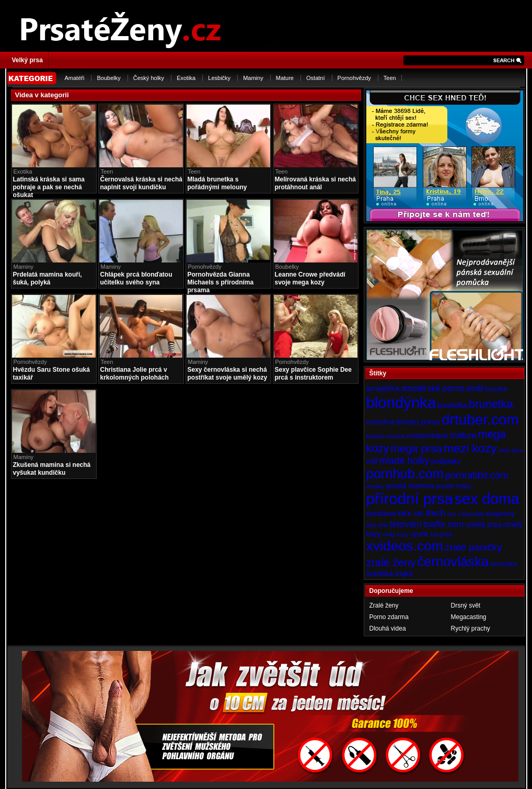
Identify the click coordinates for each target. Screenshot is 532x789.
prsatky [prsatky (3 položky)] (375, 486)
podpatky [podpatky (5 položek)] (446, 461)
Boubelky (108, 78)
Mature (285, 78)
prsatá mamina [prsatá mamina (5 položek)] (410, 486)
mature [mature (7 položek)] (463, 435)
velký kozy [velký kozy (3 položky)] (395, 534)
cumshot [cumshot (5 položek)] (380, 422)
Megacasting (469, 617)
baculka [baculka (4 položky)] (496, 389)
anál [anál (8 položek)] (475, 388)
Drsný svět (466, 605)
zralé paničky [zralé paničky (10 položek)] (473, 547)
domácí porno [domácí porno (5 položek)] (418, 422)
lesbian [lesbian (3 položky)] (375, 436)
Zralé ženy (384, 605)
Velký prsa (27, 60)
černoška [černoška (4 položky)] (504, 564)
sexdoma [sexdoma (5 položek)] (381, 513)
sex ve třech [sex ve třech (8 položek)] (421, 513)
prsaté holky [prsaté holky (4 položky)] (453, 486)
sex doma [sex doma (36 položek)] (487, 499)
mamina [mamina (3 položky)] (395, 436)
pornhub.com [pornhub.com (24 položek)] (405, 474)
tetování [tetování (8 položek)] (406, 524)
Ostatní (315, 78)
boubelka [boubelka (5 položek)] (452, 405)
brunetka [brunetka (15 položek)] (491, 404)
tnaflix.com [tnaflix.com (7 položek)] (443, 524)
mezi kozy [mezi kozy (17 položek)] (470, 448)
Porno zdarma (389, 617)
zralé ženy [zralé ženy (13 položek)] (391, 562)
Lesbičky (219, 78)
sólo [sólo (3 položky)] (383, 525)
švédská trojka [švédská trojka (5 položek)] (390, 574)
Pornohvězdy (354, 78)
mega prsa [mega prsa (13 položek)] (417, 448)
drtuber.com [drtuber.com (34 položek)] (480, 420)
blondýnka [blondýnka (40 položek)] (401, 402)
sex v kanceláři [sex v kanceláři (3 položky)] (466, 514)
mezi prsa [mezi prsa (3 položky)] (511, 450)
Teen (390, 78)
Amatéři (75, 78)
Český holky (149, 78)
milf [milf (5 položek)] (372, 461)
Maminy (253, 78)
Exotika (186, 78)
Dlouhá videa (388, 628)
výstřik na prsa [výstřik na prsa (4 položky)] (431, 534)
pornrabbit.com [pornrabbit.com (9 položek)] (477, 475)
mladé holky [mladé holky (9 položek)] (404, 461)
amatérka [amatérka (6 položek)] (383, 388)
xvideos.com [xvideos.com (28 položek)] (405, 546)
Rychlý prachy (471, 628)
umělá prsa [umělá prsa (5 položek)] (483, 524)
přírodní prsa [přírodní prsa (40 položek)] (410, 499)
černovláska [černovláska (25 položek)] (453, 562)
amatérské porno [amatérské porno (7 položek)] (433, 388)
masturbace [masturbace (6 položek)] (427, 435)
